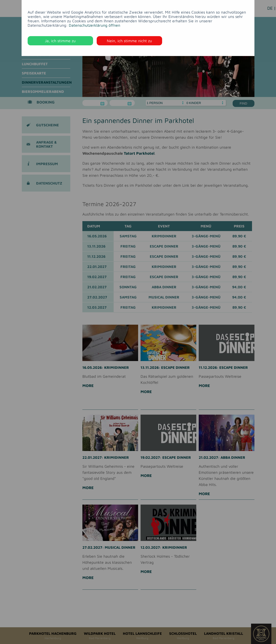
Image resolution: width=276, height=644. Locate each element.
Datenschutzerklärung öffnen (95, 25)
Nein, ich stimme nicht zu (129, 41)
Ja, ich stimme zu (60, 41)
